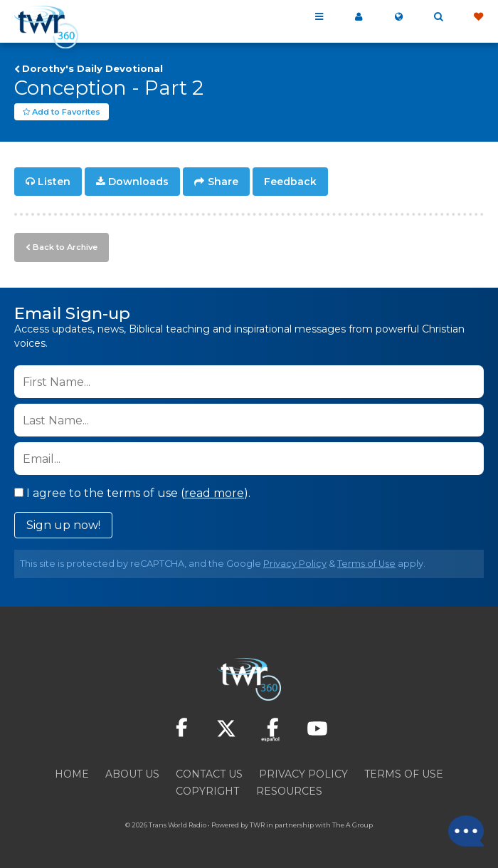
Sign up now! (63, 525)
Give (478, 17)
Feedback (290, 182)
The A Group (353, 825)
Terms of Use (366, 564)
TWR (257, 825)
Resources (289, 791)
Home (72, 774)
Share (223, 182)
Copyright (207, 791)
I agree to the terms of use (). (132, 493)
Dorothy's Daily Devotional (92, 68)
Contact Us (209, 774)
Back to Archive (65, 247)
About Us (132, 774)
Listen (54, 182)
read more (214, 493)
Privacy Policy (295, 564)
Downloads (138, 182)
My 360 (359, 17)
